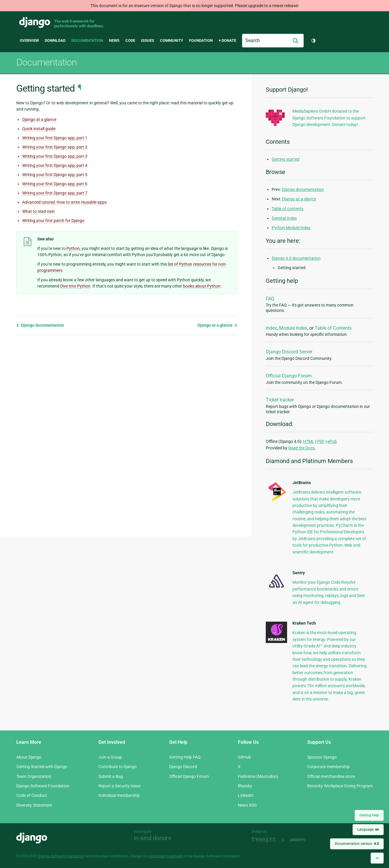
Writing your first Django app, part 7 (55, 193)
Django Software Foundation (43, 786)
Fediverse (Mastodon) (258, 776)
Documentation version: (357, 844)
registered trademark (166, 856)
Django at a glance (39, 119)
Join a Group (110, 757)
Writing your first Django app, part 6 (55, 184)
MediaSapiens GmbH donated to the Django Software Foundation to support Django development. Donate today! (329, 118)
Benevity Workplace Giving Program (340, 786)
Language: (368, 829)
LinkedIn (246, 795)
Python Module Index (291, 228)
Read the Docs (301, 448)
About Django (29, 757)
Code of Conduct (32, 795)
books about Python (202, 286)
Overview (29, 40)
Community (172, 40)
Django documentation (40, 325)
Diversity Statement (34, 805)
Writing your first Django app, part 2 (55, 147)
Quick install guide (39, 129)
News (114, 40)
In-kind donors (152, 838)
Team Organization (34, 776)
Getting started (286, 159)
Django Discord (183, 767)
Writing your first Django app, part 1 (55, 138)
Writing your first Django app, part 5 (55, 175)
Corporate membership (328, 767)
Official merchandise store (331, 776)
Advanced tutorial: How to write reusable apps (64, 202)
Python (73, 248)
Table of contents (288, 209)
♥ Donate (228, 40)
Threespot (265, 840)
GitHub (244, 757)
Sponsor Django (322, 757)
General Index (284, 218)
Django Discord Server (289, 352)
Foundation (201, 40)
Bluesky (245, 786)
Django (35, 23)
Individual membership (119, 795)
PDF (321, 441)
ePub (332, 441)
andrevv (304, 840)
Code (130, 40)
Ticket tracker (280, 400)
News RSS (247, 805)
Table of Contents (333, 328)
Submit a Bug (111, 776)
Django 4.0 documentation (296, 258)
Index (271, 328)
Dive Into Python (75, 286)
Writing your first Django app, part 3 (55, 156)
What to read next (39, 211)
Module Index (293, 328)
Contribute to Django (117, 767)
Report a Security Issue (119, 786)
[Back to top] (377, 858)
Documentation (87, 40)
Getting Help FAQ (185, 757)
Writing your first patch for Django (53, 221)
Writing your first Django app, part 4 (55, 165)
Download (55, 40)
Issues (148, 40)
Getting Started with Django (42, 767)
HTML (309, 441)
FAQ (270, 299)
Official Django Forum (289, 376)
